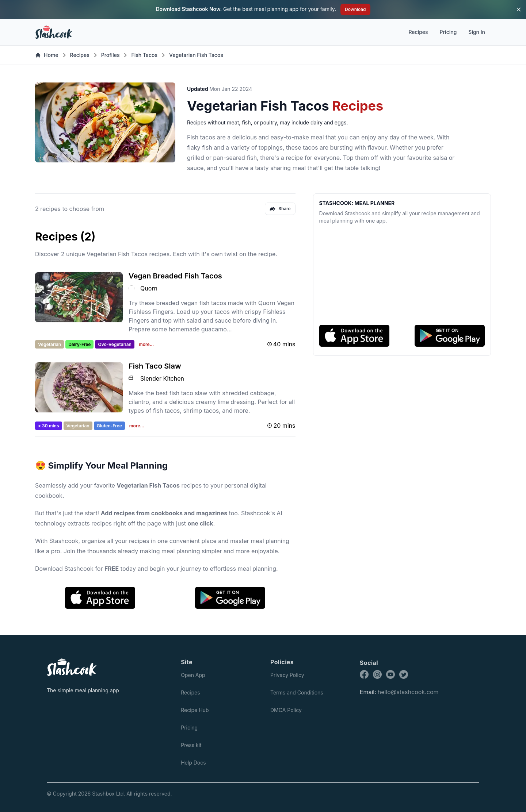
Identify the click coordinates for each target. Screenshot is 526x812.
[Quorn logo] (131, 288)
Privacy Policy (287, 675)
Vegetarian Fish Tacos (196, 55)
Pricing (448, 32)
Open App (193, 675)
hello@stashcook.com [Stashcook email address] (408, 692)
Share (280, 209)
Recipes (418, 32)
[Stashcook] (80, 667)
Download (355, 9)
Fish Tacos (144, 55)
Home (47, 55)
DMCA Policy (286, 710)
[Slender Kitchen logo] (131, 378)
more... (146, 344)
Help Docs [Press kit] (193, 763)
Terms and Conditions (297, 692)
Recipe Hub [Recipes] (195, 710)
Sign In (477, 32)
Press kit (191, 745)
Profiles (110, 55)
